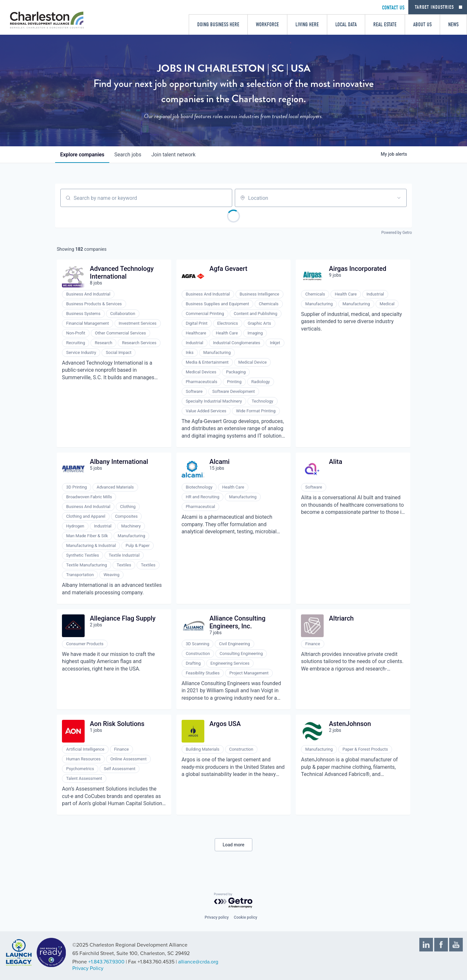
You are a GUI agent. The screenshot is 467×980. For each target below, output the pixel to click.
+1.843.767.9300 (106, 962)
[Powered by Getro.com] (233, 901)
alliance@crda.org (198, 962)
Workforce (267, 24)
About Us (422, 24)
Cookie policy (245, 917)
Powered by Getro (397, 233)
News (453, 24)
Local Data (346, 24)
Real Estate (385, 24)
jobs (128, 155)
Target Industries (434, 7)
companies (82, 155)
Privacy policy (217, 917)
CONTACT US (393, 8)
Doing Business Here (218, 24)
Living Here (307, 24)
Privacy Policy (88, 968)
